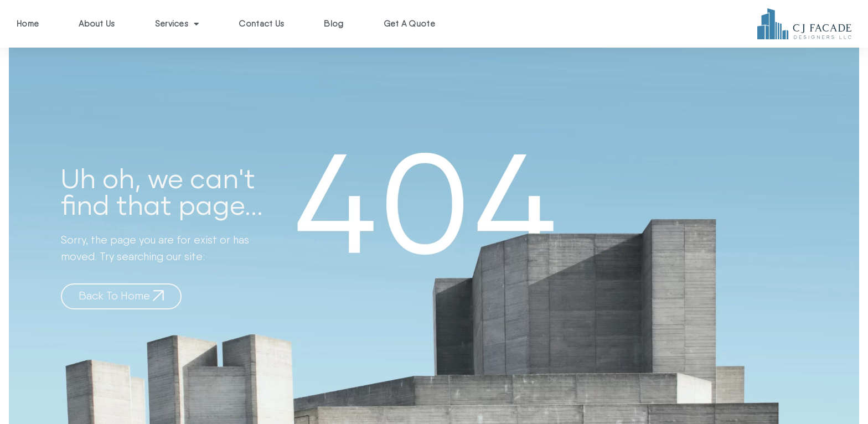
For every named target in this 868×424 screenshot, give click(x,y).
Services (177, 24)
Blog (334, 24)
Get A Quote (409, 24)
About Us (97, 24)
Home (28, 24)
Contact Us (261, 24)
